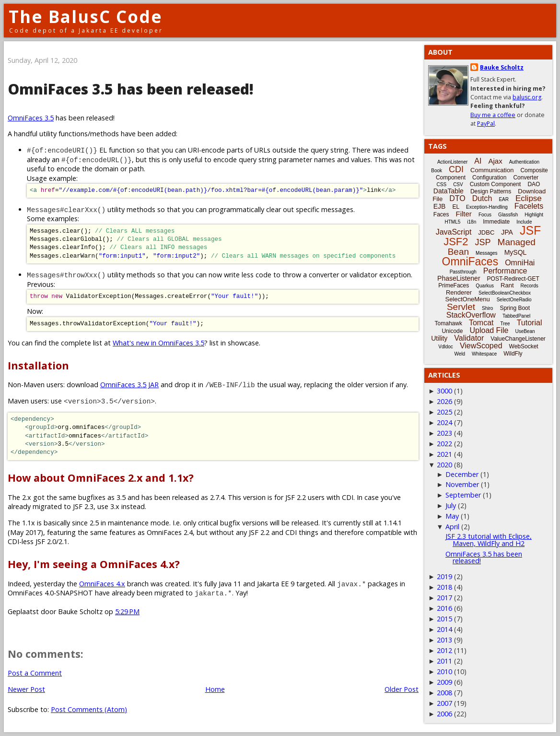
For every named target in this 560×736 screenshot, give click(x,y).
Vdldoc (446, 347)
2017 (444, 598)
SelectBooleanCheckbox (505, 293)
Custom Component (496, 184)
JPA (507, 232)
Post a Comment (35, 673)
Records (530, 286)
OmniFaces (470, 261)
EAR (504, 199)
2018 (444, 587)
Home (215, 689)
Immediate (496, 222)
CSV (458, 184)
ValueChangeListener (518, 339)
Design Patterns (491, 191)
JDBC (486, 232)
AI (478, 161)
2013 (444, 640)
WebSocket (524, 346)
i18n (472, 222)
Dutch (482, 198)
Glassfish (508, 215)
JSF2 (456, 242)
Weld (460, 354)
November (462, 484)
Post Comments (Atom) (89, 709)
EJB (440, 206)
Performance (505, 271)
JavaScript (454, 232)
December (462, 474)
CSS (442, 184)
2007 (444, 703)
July (451, 505)
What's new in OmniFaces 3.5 (158, 343)
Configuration (489, 178)
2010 (444, 671)
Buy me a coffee (493, 115)
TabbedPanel (516, 316)
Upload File (489, 330)
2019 (444, 576)
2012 (444, 650)
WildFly (513, 354)
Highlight (534, 215)
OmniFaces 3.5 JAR (129, 385)
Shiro (487, 308)
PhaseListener (459, 278)
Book (437, 171)
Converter (526, 178)
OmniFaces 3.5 (31, 118)
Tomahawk (449, 323)
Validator (469, 338)
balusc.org (527, 97)
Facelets (529, 206)
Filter (464, 214)
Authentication (524, 162)
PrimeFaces (454, 285)
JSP (483, 242)
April (452, 527)
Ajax (495, 161)
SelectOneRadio (514, 300)
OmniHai (520, 263)
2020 (444, 465)
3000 (444, 391)
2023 (444, 433)
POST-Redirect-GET (513, 279)
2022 (444, 444)
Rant (507, 285)
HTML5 (453, 222)
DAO (534, 184)
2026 (444, 401)
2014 (444, 629)
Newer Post (26, 689)
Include (524, 222)
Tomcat (481, 323)
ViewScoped (481, 346)
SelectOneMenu (467, 299)
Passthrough (463, 272)
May (452, 516)
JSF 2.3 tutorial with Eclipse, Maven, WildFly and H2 (489, 540)
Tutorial (530, 323)
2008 (444, 693)
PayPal (486, 124)
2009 (444, 682)
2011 (444, 661)
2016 (444, 608)
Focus (485, 215)
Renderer (459, 292)
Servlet (461, 307)
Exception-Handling (487, 207)
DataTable (449, 191)
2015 (444, 619)
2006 (444, 714)
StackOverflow (471, 315)
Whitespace (484, 354)
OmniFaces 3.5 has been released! (484, 557)
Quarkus (485, 286)
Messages (487, 253)
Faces (441, 214)
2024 (444, 422)
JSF (530, 230)
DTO (457, 198)
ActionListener (452, 162)
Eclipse (529, 198)
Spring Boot (515, 308)
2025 (444, 412)
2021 (444, 454)
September (463, 495)
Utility (439, 338)
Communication (492, 170)
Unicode (452, 331)
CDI (456, 169)
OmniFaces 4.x (102, 584)
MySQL (516, 252)
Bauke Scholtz (502, 67)
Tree (505, 324)
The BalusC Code (86, 17)
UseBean (525, 331)
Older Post (402, 689)
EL (456, 207)
